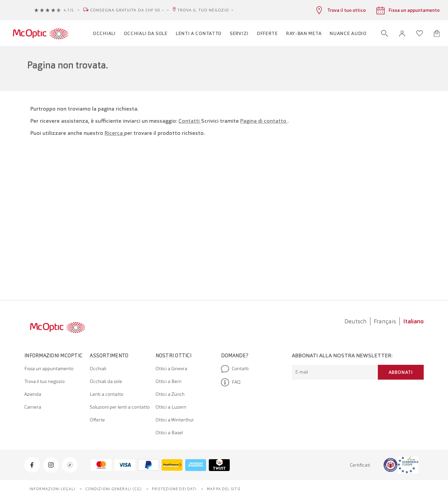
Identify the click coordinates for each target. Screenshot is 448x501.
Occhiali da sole (106, 381)
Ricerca (114, 133)
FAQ (231, 382)
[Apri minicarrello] (437, 33)
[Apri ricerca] (385, 33)
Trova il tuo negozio (203, 10)
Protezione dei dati (174, 489)
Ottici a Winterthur (175, 420)
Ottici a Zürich (170, 394)
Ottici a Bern (169, 381)
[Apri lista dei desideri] (420, 33)
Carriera (33, 407)
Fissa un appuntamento (49, 369)
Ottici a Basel (169, 433)
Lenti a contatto (107, 394)
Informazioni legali (52, 489)
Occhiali (98, 369)
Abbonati (401, 372)
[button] (402, 34)
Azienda (33, 394)
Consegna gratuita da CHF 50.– (127, 10)
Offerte (97, 420)
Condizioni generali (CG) (114, 489)
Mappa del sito (223, 489)
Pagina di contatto (264, 121)
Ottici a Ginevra (171, 369)
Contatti (190, 121)
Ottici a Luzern (171, 407)
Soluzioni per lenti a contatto (120, 407)
